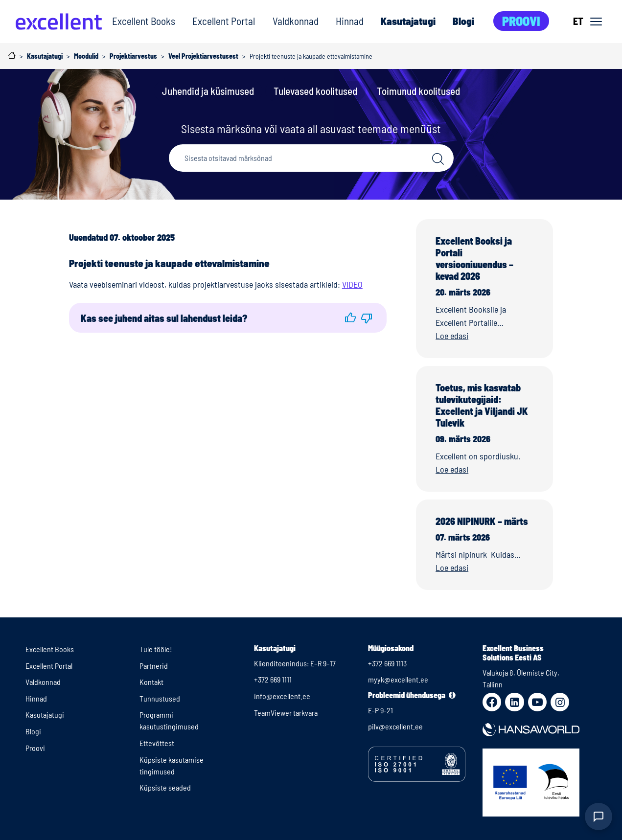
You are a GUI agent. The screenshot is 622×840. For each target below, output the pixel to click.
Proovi (521, 21)
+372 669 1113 (387, 663)
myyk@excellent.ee (398, 679)
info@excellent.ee (282, 696)
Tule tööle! (156, 649)
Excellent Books (144, 21)
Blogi (463, 21)
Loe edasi (452, 336)
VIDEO (352, 284)
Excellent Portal (224, 21)
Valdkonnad (296, 21)
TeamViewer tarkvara (286, 713)
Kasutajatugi (408, 21)
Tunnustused (160, 698)
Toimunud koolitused (418, 91)
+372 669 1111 (273, 679)
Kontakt (151, 682)
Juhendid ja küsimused (208, 91)
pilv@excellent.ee (395, 726)
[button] (350, 318)
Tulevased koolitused (315, 91)
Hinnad (350, 21)
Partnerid (154, 666)
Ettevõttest (157, 743)
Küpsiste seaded (165, 787)
